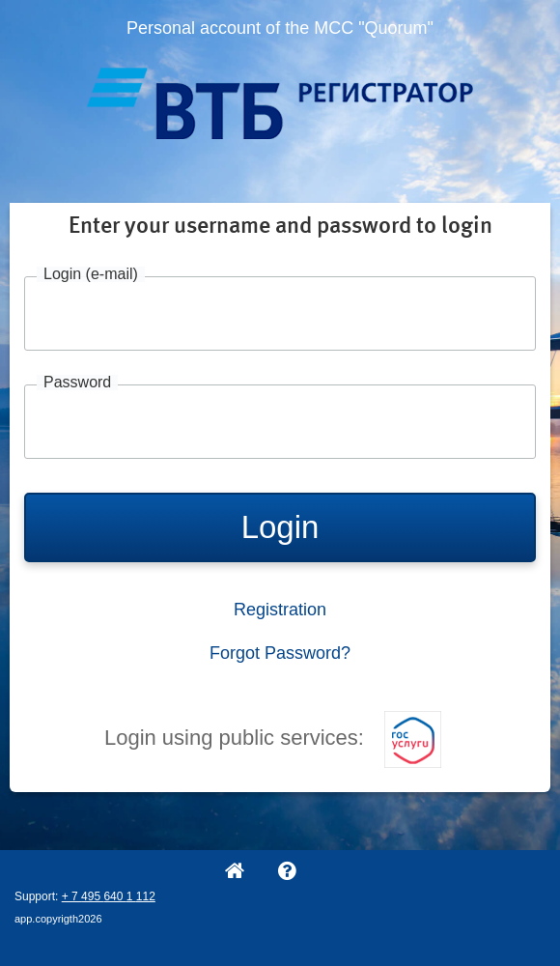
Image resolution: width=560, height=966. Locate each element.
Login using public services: (273, 738)
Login (280, 527)
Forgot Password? (280, 653)
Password (77, 383)
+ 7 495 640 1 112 (109, 896)
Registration (280, 610)
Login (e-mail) (91, 274)
